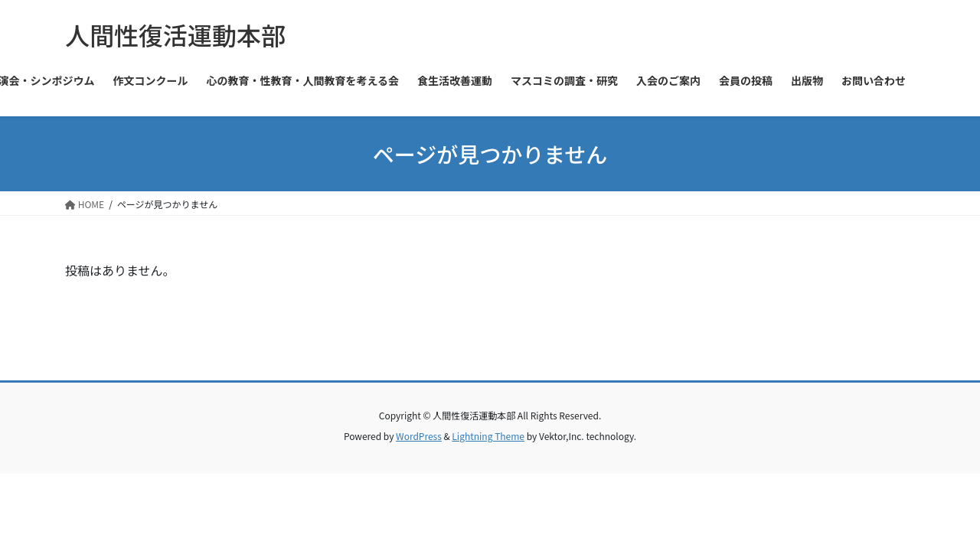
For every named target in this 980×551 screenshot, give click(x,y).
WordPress (419, 436)
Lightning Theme (488, 436)
